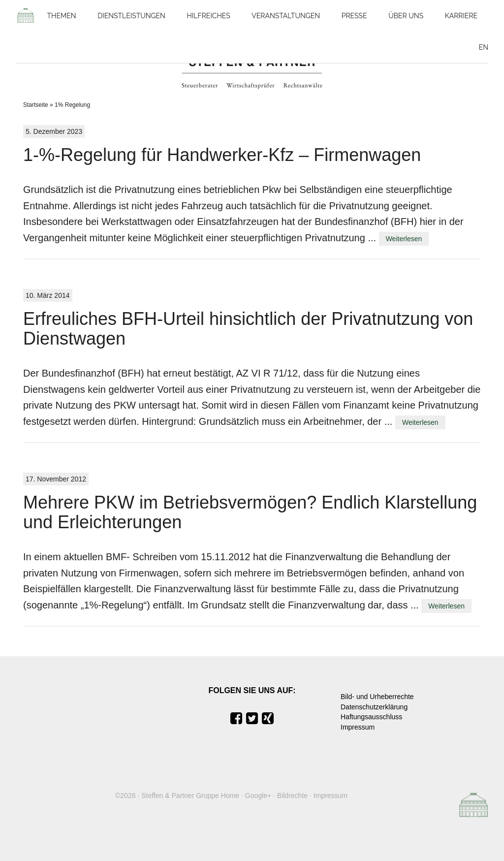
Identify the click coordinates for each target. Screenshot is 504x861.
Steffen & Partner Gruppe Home (190, 796)
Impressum (358, 727)
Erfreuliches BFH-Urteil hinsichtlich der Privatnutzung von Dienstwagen (248, 329)
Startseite (36, 105)
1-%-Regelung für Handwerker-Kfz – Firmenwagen (222, 155)
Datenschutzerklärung (374, 707)
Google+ (258, 796)
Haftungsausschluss (371, 717)
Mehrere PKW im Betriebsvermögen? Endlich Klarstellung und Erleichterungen (250, 512)
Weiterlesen (404, 239)
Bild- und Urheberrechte (377, 697)
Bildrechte (292, 796)
